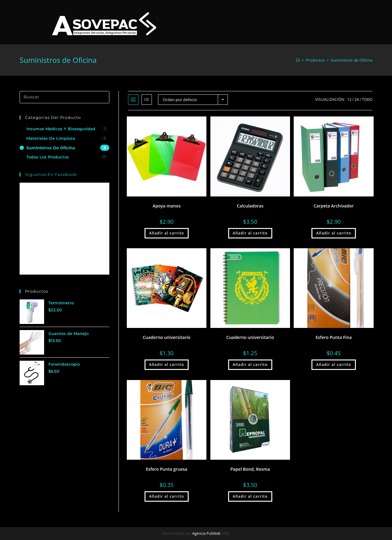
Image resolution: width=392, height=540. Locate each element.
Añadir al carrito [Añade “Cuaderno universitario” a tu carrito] (167, 365)
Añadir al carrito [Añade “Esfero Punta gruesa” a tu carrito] (167, 496)
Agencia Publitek (206, 533)
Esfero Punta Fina (334, 337)
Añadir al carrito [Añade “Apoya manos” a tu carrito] (167, 233)
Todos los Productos (48, 157)
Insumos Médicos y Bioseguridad (61, 129)
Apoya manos (167, 206)
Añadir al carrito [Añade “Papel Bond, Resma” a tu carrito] (250, 496)
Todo (367, 99)
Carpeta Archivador (334, 206)
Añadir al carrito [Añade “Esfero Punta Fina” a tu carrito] (334, 365)
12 (349, 99)
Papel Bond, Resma (250, 469)
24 (357, 99)
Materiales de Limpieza (51, 138)
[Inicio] (298, 60)
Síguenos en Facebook (51, 174)
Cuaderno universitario (167, 337)
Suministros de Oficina (51, 148)
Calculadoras (250, 206)
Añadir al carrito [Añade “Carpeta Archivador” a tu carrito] (334, 233)
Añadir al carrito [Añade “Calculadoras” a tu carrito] (250, 233)
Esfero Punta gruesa (166, 469)
